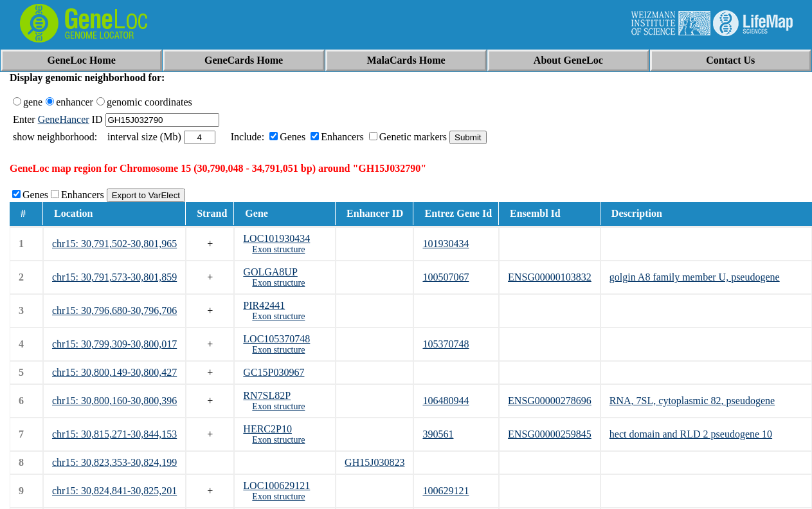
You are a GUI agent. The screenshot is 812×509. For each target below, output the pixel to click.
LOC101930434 (276, 238)
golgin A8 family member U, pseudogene (695, 277)
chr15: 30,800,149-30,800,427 (114, 372)
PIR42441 (264, 305)
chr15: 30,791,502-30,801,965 (114, 244)
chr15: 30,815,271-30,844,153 (114, 434)
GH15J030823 (374, 462)
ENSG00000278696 (550, 401)
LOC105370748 (276, 339)
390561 (438, 434)
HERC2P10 (267, 429)
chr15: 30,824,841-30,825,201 (114, 491)
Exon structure (278, 249)
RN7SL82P (267, 395)
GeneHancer (64, 119)
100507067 (446, 277)
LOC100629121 (276, 486)
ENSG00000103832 (550, 277)
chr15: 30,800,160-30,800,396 (114, 401)
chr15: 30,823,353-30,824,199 (114, 462)
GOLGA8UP (270, 272)
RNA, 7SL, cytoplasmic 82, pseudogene (692, 401)
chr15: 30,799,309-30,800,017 (114, 344)
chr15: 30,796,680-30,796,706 (114, 310)
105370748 (446, 344)
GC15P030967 (274, 372)
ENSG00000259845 (550, 434)
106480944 (446, 401)
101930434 (446, 244)
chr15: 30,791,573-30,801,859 (114, 277)
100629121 (446, 491)
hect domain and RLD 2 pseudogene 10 (691, 434)
